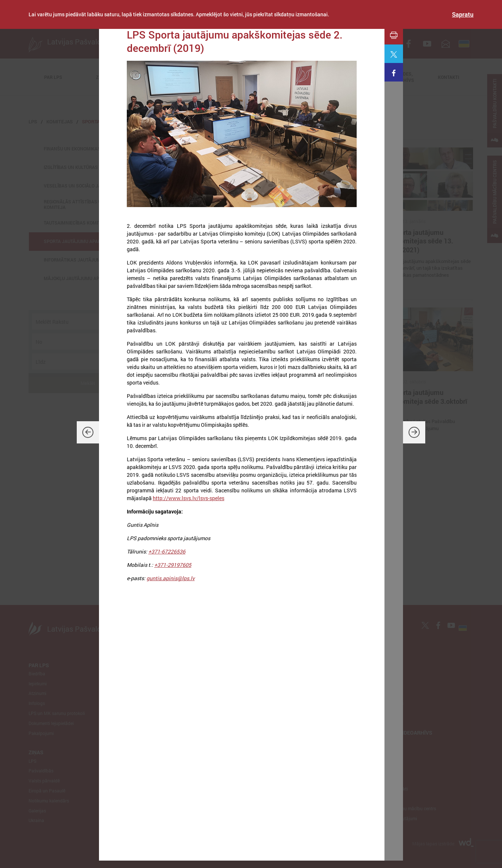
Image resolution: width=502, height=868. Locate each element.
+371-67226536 (167, 551)
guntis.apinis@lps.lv (171, 578)
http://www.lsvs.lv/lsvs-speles (189, 498)
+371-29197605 (173, 565)
